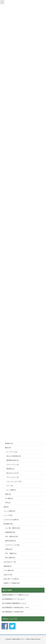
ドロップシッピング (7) (14, 481)
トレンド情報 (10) (9, 511)
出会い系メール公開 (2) (11, 579)
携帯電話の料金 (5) (12, 460)
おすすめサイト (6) (10, 562)
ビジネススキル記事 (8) (11, 520)
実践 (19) (8, 494)
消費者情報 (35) (10, 532)
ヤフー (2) (10, 486)
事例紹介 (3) (9, 443)
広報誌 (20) (9, 549)
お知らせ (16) (8, 575)
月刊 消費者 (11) (11, 553)
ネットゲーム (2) (12, 452)
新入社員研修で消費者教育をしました (14, 603)
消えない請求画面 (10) (14, 456)
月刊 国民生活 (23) (11, 536)
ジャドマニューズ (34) (12, 545)
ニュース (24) (8, 515)
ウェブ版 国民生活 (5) (12, 528)
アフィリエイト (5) (12, 477)
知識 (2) (6, 507)
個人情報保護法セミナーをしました (14, 599)
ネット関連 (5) (11, 490)
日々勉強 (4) (9, 498)
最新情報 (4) (8, 566)
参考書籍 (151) (8, 524)
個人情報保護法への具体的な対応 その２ (16, 607)
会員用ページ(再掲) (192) (12, 583)
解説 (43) (8, 448)
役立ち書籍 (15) (10, 558)
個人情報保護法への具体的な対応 (13, 612)
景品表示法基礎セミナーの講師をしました (16, 595)
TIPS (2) (8, 503)
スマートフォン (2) (12, 464)
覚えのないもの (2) (12, 473)
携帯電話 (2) (10, 469)
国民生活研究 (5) (10, 541)
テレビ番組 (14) (9, 570)
